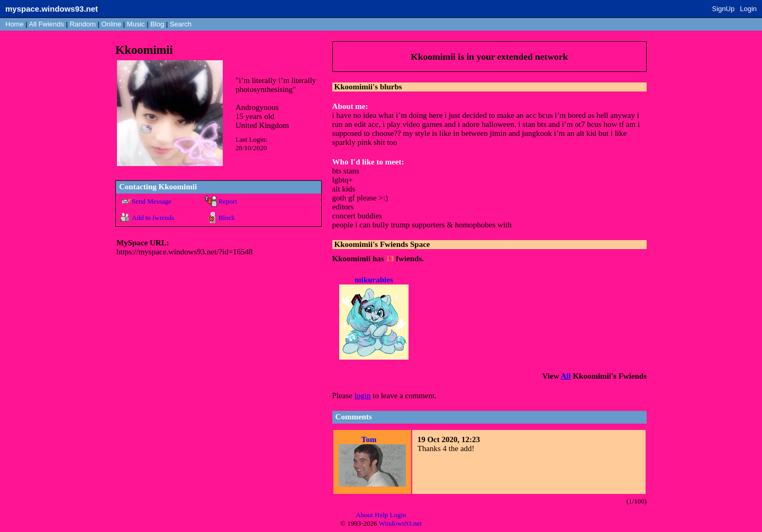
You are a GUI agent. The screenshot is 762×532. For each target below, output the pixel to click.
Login (748, 9)
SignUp (724, 9)
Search (181, 24)
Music (136, 24)
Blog (157, 24)
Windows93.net (400, 523)
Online (111, 24)
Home (15, 24)
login (363, 396)
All (47, 24)
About (364, 515)
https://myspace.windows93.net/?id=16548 (185, 252)
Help (381, 515)
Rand (83, 24)
